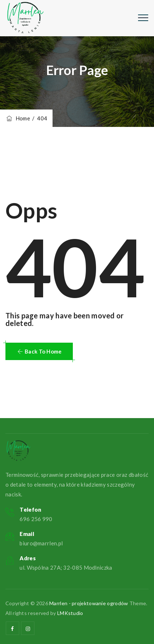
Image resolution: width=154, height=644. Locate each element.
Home (18, 118)
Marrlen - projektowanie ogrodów (89, 603)
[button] (39, 351)
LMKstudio (70, 613)
